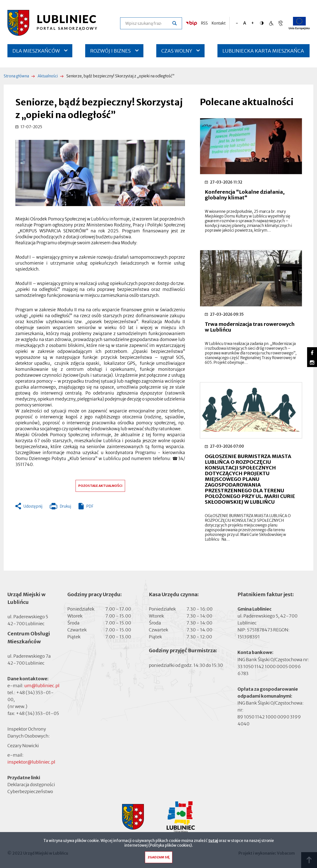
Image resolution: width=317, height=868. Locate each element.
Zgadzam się (159, 858)
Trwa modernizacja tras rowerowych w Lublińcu (250, 327)
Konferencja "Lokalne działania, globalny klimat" (245, 195)
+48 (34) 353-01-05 (37, 713)
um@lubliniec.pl (42, 686)
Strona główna (16, 76)
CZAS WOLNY (177, 51)
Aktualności (48, 76)
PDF (90, 506)
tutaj (213, 842)
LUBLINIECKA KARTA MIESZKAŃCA (263, 52)
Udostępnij (33, 506)
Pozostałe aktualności (100, 486)
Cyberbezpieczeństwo (30, 791)
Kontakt (219, 23)
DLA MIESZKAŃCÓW (36, 51)
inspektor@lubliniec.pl (31, 762)
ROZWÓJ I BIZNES (110, 51)
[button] (100, 173)
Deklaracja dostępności (31, 785)
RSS (204, 23)
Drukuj (60, 507)
